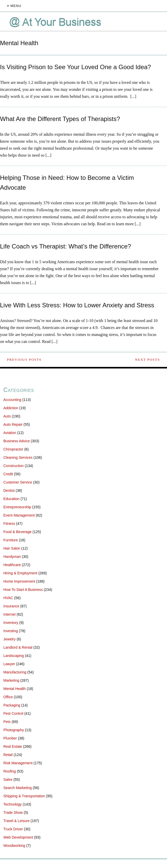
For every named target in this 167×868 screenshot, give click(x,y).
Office (8, 697)
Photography (14, 730)
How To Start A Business (23, 590)
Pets (7, 722)
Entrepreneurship (17, 507)
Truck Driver (13, 829)
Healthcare (12, 565)
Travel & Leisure (16, 821)
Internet (9, 614)
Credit (8, 474)
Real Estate (13, 746)
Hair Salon (12, 548)
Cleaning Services (18, 457)
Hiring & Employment (20, 573)
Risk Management (18, 763)
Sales (8, 779)
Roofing (10, 771)
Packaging (12, 705)
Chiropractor (13, 449)
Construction (14, 466)
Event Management (19, 515)
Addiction (11, 408)
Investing (11, 631)
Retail (8, 755)
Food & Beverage (17, 532)
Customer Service (18, 482)
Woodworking (14, 846)
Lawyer (9, 664)
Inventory (11, 623)
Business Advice (17, 441)
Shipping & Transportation (24, 796)
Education (11, 499)
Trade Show (13, 813)
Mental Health (14, 689)
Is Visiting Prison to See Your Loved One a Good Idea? (75, 67)
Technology (13, 804)
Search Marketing (18, 788)
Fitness (9, 524)
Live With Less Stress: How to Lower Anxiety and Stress (77, 305)
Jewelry (9, 639)
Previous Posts (24, 360)
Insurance (11, 606)
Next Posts (147, 360)
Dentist (9, 491)
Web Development (18, 837)
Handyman (12, 557)
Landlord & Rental (18, 647)
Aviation (10, 433)
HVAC (8, 598)
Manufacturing (15, 672)
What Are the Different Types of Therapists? (60, 119)
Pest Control (13, 713)
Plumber (10, 738)
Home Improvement (19, 581)
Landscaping (14, 656)
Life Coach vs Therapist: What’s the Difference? (66, 246)
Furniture (11, 540)
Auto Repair (13, 424)
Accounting (12, 400)
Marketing (11, 680)
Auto (7, 416)
